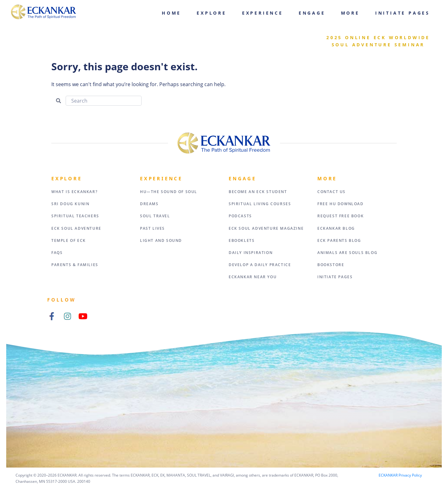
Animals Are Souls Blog (347, 253)
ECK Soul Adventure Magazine (266, 228)
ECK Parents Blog (339, 240)
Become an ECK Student (258, 192)
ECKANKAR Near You (253, 277)
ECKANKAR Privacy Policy (400, 475)
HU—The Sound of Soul (169, 192)
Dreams (149, 204)
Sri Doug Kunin (70, 204)
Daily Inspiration (251, 253)
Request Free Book (341, 216)
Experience (263, 13)
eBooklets (242, 240)
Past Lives (152, 228)
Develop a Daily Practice (260, 265)
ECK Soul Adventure (76, 228)
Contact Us (331, 192)
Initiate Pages (403, 13)
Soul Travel (155, 216)
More (350, 13)
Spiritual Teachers (75, 216)
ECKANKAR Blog (336, 228)
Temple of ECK (69, 240)
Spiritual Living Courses (260, 204)
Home (171, 13)
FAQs (57, 253)
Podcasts (240, 216)
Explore (212, 13)
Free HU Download (341, 204)
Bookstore (331, 265)
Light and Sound (161, 240)
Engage (312, 13)
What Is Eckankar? (74, 192)
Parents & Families (75, 265)
